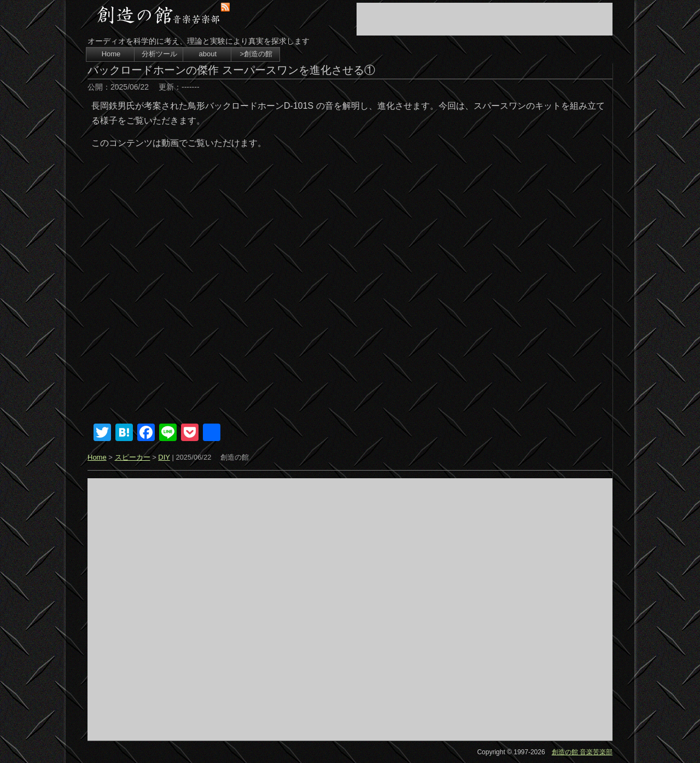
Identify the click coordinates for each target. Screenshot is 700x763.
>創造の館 (256, 54)
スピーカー (133, 457)
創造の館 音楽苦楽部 (582, 752)
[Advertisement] (485, 19)
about (208, 54)
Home (111, 54)
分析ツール (159, 54)
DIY (164, 457)
